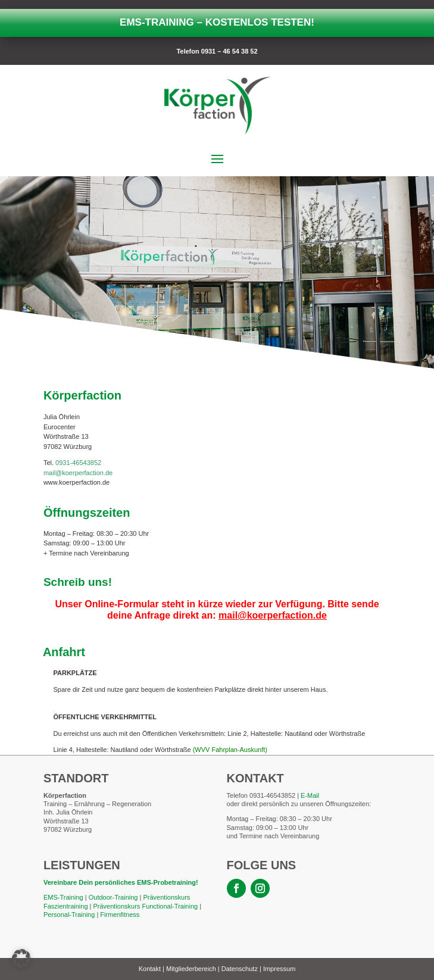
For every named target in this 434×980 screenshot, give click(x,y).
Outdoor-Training (113, 897)
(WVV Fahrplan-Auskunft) (230, 750)
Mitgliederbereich (191, 969)
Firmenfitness (120, 915)
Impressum (279, 969)
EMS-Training (63, 897)
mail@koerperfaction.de (78, 473)
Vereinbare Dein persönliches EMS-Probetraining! (122, 882)
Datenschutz (240, 969)
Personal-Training (69, 915)
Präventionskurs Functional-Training (145, 906)
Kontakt (150, 969)
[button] (21, 959)
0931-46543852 (78, 463)
